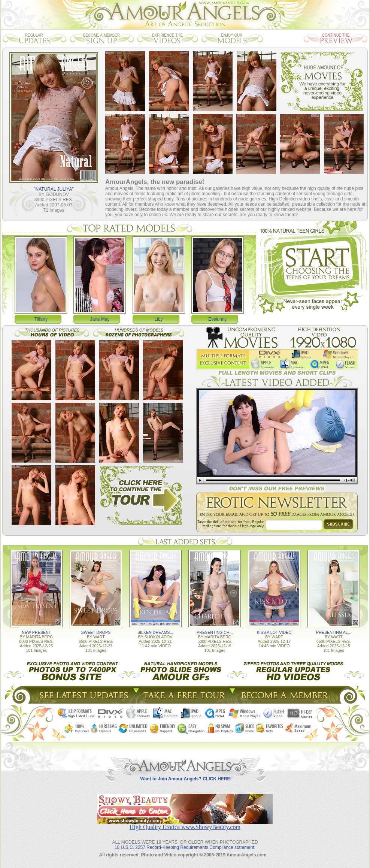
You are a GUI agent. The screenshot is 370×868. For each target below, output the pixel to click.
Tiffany (41, 319)
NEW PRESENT (36, 632)
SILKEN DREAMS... (155, 632)
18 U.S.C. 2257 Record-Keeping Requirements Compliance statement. (185, 847)
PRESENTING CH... (215, 632)
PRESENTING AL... (334, 632)
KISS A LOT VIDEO (274, 632)
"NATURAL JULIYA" (54, 189)
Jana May (100, 319)
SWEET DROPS (96, 632)
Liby (159, 319)
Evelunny (217, 319)
